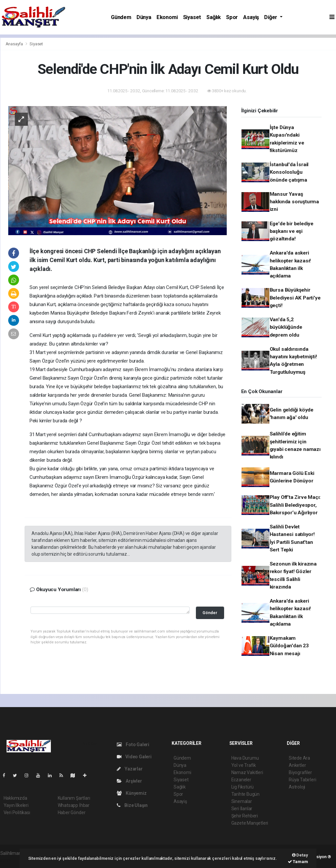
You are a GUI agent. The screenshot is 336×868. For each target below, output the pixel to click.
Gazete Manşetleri (250, 823)
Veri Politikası (17, 812)
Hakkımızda (15, 798)
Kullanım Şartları (74, 798)
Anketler (297, 765)
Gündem (121, 17)
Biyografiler (300, 772)
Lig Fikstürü (243, 787)
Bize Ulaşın (132, 805)
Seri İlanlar (242, 809)
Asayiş (251, 17)
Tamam (298, 862)
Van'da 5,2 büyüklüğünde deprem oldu (286, 327)
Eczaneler (241, 780)
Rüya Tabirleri (302, 780)
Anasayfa (15, 44)
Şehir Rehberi (245, 816)
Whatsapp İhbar (74, 805)
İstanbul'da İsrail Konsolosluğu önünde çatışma (289, 172)
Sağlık (214, 17)
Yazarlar (130, 769)
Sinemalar (242, 801)
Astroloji (297, 787)
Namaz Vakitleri (247, 772)
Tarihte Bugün (246, 794)
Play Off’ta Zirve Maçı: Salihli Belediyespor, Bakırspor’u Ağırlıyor (295, 505)
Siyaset (192, 17)
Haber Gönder (72, 812)
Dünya (144, 17)
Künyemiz (132, 793)
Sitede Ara (299, 758)
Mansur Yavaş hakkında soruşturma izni (294, 202)
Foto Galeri (133, 745)
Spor (232, 17)
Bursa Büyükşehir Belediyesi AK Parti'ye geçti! (295, 298)
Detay (300, 855)
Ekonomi (167, 17)
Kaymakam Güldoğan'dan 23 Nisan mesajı (289, 646)
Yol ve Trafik (244, 765)
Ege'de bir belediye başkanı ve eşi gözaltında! (292, 231)
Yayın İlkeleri (16, 805)
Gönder (210, 613)
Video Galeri (134, 757)
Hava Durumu (245, 758)
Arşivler (129, 781)
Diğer (271, 17)
